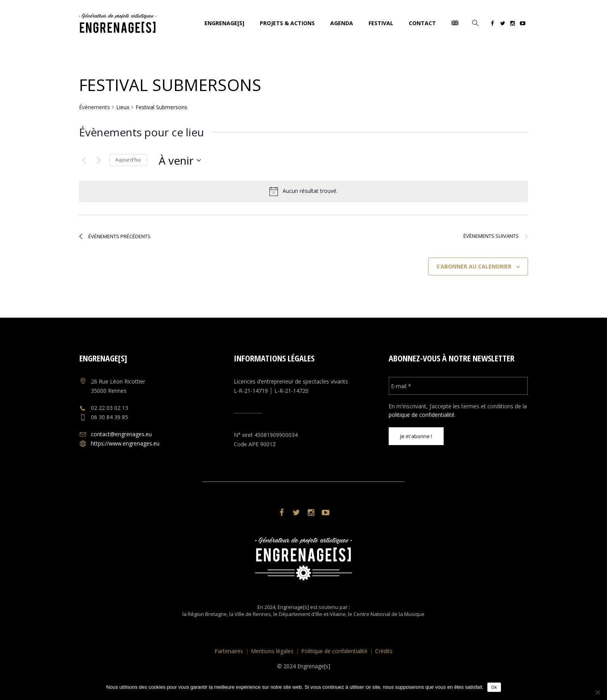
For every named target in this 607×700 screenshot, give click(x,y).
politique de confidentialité (422, 415)
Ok (494, 687)
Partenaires (229, 651)
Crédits (384, 651)
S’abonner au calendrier (474, 266)
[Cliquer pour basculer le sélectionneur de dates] (180, 160)
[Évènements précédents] (84, 160)
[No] (597, 692)
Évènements (94, 107)
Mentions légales (272, 651)
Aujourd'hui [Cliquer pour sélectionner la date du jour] (128, 160)
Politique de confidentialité (334, 651)
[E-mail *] (458, 386)
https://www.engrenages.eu (125, 443)
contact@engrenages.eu (121, 434)
